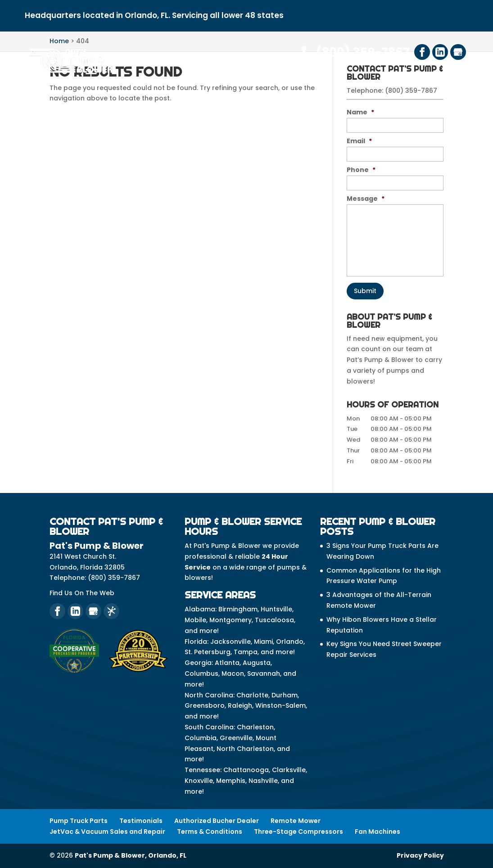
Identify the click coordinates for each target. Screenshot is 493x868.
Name (360, 112)
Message (366, 199)
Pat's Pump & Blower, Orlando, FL (131, 855)
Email (359, 141)
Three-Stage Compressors (299, 832)
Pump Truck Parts (79, 821)
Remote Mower (296, 821)
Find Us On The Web (82, 593)
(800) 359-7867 (356, 52)
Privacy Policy (420, 855)
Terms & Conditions (210, 832)
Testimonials (141, 821)
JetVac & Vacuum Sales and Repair (107, 832)
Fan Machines (378, 832)
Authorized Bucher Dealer (217, 821)
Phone (361, 170)
